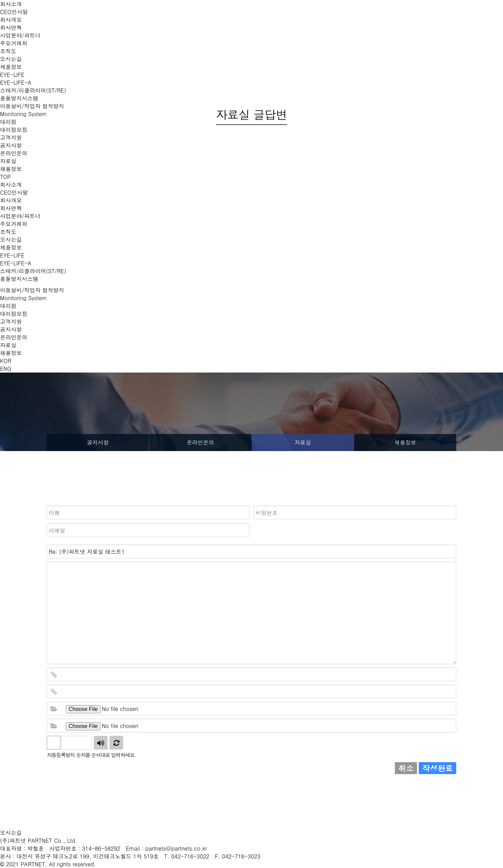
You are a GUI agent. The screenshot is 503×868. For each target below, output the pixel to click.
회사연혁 (11, 27)
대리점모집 (14, 130)
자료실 (8, 161)
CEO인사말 (14, 12)
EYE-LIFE (12, 75)
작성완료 (437, 768)
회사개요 (11, 20)
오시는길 (11, 59)
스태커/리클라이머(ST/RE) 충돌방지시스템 (33, 94)
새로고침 (116, 743)
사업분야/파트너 (20, 35)
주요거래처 (14, 43)
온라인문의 (14, 153)
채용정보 (11, 169)
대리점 (8, 306)
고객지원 (11, 137)
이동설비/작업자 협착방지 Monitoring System (32, 294)
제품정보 (11, 67)
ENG (6, 369)
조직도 (8, 51)
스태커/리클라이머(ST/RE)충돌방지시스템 (33, 275)
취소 (406, 768)
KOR (6, 361)
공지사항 (11, 145)
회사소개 (11, 4)
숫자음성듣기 (101, 743)
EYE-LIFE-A (16, 82)
